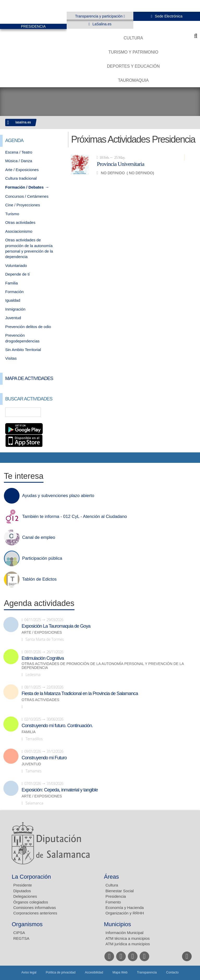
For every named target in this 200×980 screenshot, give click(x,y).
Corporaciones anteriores (35, 913)
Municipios (117, 924)
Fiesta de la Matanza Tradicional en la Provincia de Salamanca (80, 693)
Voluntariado (16, 266)
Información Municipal (124, 933)
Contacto (172, 972)
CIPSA (19, 933)
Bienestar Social (120, 891)
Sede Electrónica (168, 16)
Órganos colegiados (31, 902)
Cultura (133, 38)
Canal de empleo (39, 538)
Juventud (13, 318)
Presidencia (116, 896)
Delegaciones (25, 896)
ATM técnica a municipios (128, 938)
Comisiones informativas (35, 908)
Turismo (12, 214)
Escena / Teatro (19, 152)
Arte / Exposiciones (22, 170)
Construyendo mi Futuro (44, 758)
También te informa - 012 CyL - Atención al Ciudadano (74, 517)
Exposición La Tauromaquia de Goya (56, 626)
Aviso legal (29, 972)
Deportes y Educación (133, 66)
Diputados (22, 891)
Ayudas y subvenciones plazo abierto (58, 496)
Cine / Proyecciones (23, 205)
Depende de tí (17, 274)
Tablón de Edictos (39, 579)
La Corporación (31, 877)
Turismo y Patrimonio (133, 52)
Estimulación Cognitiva (43, 658)
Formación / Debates (24, 187)
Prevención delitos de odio (28, 327)
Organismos (27, 924)
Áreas (111, 877)
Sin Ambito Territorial (23, 350)
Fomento (113, 902)
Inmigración (15, 309)
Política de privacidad (61, 972)
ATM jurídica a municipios (128, 944)
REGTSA (21, 938)
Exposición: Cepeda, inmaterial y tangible (60, 790)
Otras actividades (20, 222)
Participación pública (42, 558)
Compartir (7, 458)
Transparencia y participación (99, 16)
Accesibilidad (94, 972)
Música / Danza (19, 161)
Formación (14, 292)
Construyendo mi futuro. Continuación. (57, 726)
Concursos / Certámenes (27, 196)
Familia (11, 283)
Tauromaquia (133, 80)
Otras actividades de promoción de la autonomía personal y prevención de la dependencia (103, 666)
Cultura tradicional (21, 178)
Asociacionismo (19, 231)
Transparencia (147, 972)
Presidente (23, 885)
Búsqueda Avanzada (55, 412)
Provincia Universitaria (121, 164)
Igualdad (13, 300)
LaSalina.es (101, 24)
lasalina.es (23, 122)
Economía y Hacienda (125, 908)
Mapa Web (120, 972)
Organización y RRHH (125, 913)
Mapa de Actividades (29, 378)
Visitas (11, 358)
